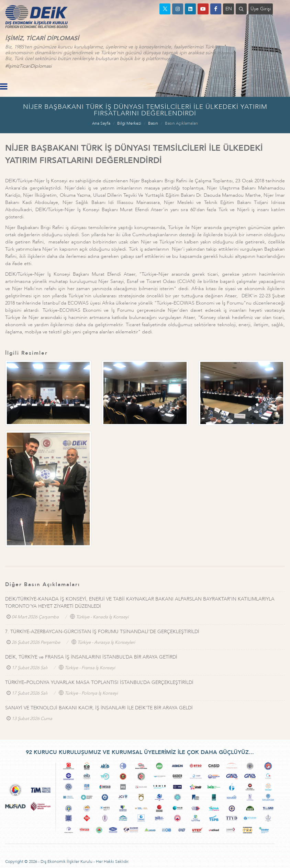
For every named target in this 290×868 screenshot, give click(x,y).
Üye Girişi (261, 9)
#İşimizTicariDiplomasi (28, 66)
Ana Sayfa (101, 123)
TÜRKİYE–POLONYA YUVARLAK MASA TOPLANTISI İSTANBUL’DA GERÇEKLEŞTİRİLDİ (99, 682)
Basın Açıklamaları (181, 123)
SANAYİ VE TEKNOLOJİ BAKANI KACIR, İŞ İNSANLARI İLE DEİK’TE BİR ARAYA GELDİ (99, 708)
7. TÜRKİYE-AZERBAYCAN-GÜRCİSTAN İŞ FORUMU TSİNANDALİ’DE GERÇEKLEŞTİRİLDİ (102, 632)
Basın (153, 123)
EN (229, 9)
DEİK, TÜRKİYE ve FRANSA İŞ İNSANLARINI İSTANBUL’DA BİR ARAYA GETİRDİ (91, 657)
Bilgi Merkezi (129, 123)
